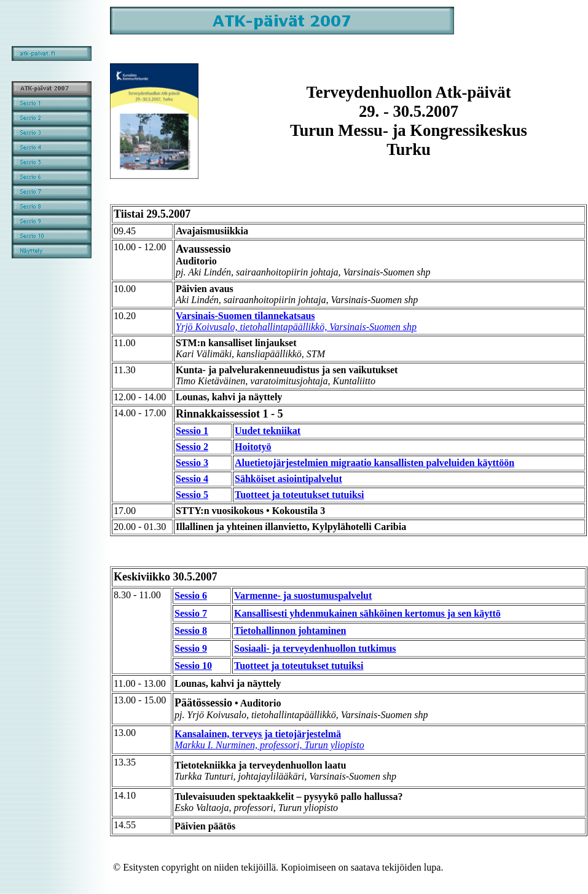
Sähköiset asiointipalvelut (288, 479)
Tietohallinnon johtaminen (290, 631)
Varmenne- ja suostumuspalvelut (303, 595)
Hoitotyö (253, 447)
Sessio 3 (192, 463)
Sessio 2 (192, 447)
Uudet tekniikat (268, 431)
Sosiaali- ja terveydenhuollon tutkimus (315, 648)
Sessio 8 (191, 631)
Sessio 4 (192, 479)
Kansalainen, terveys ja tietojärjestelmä (269, 739)
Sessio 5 (192, 495)
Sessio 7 (191, 613)
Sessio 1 (192, 431)
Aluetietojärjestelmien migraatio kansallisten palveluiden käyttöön (374, 463)
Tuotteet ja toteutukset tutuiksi (300, 495)
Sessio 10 (193, 666)
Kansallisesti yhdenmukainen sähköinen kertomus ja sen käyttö (367, 613)
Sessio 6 (191, 595)
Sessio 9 (191, 648)
